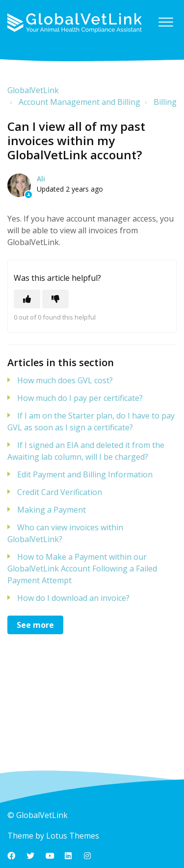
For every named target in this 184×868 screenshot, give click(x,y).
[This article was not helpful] (55, 299)
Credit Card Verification (60, 492)
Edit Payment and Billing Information (85, 474)
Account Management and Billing (79, 102)
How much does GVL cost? (65, 380)
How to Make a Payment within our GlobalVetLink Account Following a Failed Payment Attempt (82, 569)
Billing (165, 102)
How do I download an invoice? (73, 598)
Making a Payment (52, 510)
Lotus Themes (73, 836)
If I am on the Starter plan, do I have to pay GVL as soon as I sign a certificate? (91, 422)
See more (35, 625)
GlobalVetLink (33, 90)
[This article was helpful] (27, 299)
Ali (41, 179)
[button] (166, 22)
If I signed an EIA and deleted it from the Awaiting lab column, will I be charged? (86, 451)
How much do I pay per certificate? (80, 398)
